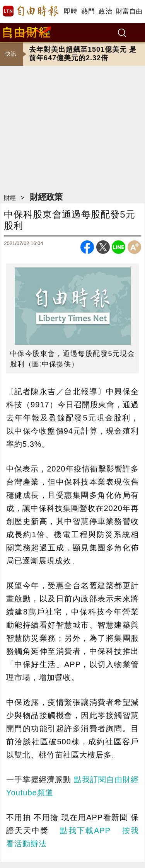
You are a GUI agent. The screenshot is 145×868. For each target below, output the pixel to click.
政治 (105, 11)
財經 (10, 198)
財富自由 (129, 11)
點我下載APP (85, 831)
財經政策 (46, 197)
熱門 (88, 11)
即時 (71, 11)
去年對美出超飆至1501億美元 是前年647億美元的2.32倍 (83, 54)
